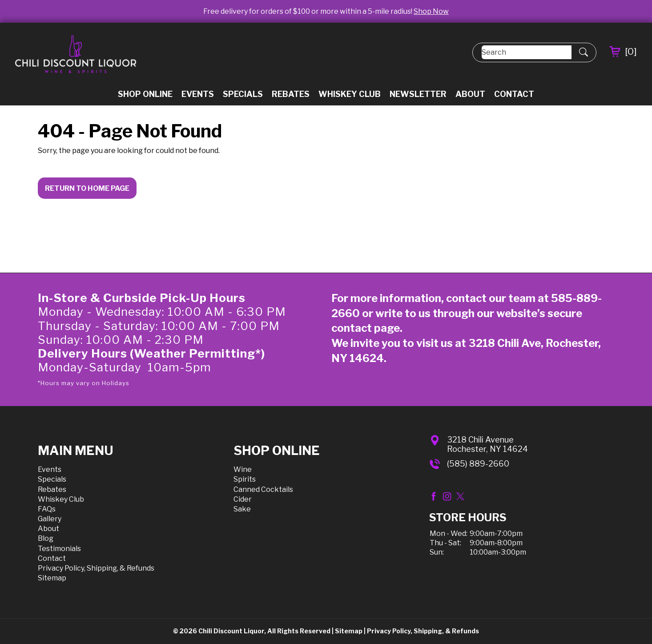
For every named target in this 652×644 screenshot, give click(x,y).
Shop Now (431, 11)
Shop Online (145, 94)
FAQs (47, 509)
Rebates (291, 94)
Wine (243, 469)
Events (198, 94)
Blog (46, 538)
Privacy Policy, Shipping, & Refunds (96, 568)
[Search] (527, 52)
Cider (243, 499)
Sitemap (52, 578)
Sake (242, 509)
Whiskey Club (350, 94)
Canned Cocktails (263, 489)
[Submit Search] (584, 52)
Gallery (50, 519)
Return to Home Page (87, 188)
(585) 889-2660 (478, 464)
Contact (514, 94)
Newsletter (418, 94)
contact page (366, 328)
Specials (243, 94)
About (470, 94)
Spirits (245, 479)
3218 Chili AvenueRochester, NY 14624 (487, 445)
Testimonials (59, 549)
